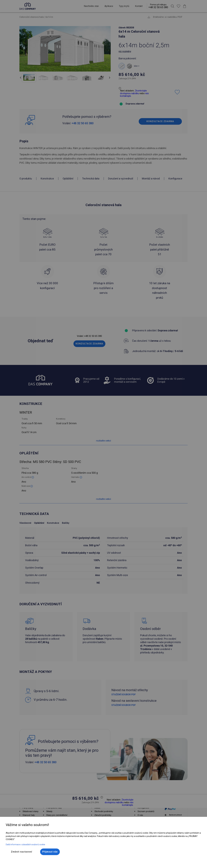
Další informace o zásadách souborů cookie (25, 844)
